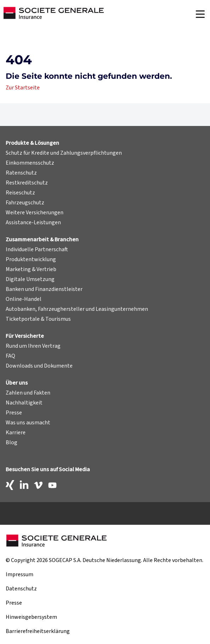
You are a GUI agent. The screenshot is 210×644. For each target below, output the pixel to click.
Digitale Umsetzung (30, 279)
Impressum (19, 574)
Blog (12, 442)
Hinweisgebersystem (31, 617)
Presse (14, 413)
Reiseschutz (20, 193)
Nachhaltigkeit (24, 403)
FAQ (10, 356)
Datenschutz (21, 589)
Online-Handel (24, 299)
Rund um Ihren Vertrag (33, 346)
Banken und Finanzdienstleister (44, 289)
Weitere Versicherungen (35, 213)
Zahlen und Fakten (28, 393)
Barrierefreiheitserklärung (38, 631)
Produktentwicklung (31, 259)
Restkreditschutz (27, 183)
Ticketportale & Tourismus (38, 319)
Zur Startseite (23, 88)
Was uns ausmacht (28, 423)
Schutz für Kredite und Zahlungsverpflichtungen (64, 153)
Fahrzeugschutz (25, 203)
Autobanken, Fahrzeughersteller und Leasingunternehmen (77, 309)
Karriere (16, 433)
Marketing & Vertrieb (31, 269)
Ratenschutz (21, 173)
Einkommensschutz (30, 163)
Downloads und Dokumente (39, 366)
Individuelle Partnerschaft (37, 249)
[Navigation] (200, 14)
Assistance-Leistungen (33, 222)
